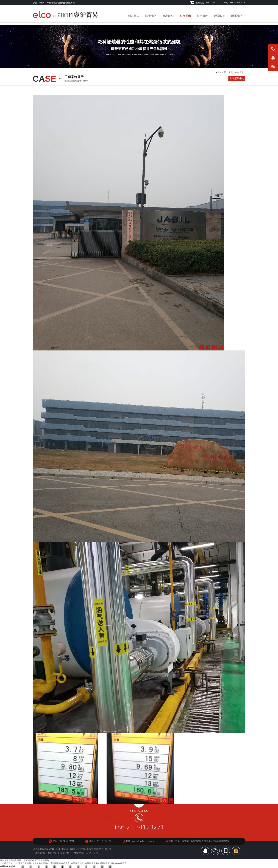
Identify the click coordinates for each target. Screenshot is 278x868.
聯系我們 (237, 16)
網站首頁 (134, 16)
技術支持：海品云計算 (86, 853)
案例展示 (185, 16)
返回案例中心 (237, 78)
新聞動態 (220, 16)
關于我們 (151, 16)
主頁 (231, 72)
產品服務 (168, 16)
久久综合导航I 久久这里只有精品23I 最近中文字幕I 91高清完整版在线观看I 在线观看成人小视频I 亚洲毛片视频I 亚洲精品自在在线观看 (63, 863)
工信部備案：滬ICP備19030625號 (51, 853)
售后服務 (202, 16)
